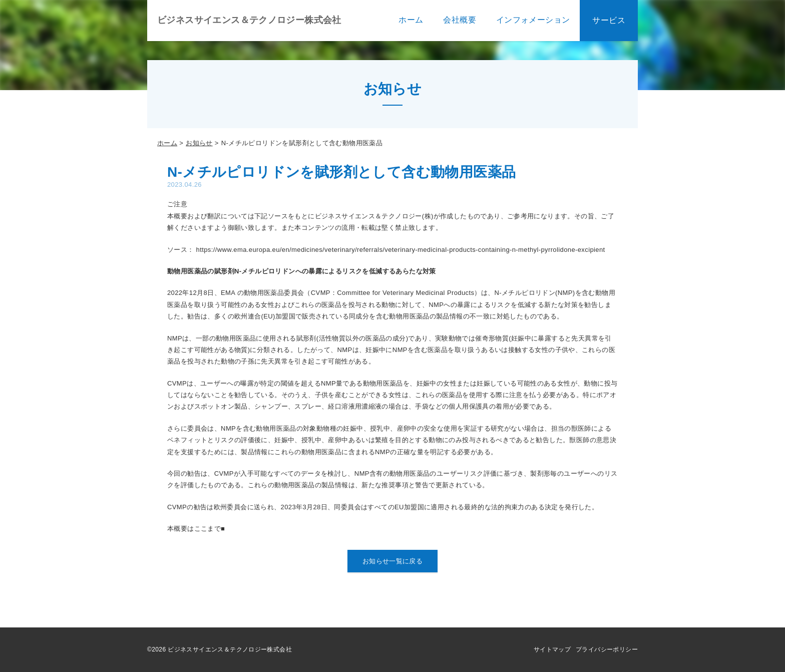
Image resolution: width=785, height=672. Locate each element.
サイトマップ (552, 649)
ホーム (167, 143)
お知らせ (199, 143)
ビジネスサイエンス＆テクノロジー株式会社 (249, 20)
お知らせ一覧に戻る (393, 561)
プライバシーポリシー (607, 649)
